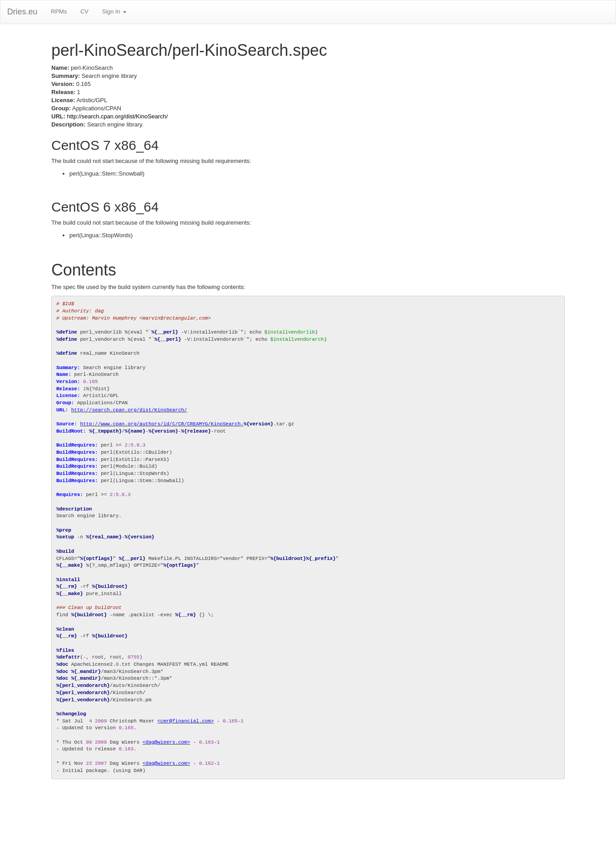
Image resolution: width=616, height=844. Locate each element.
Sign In (114, 11)
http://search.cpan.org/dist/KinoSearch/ (118, 116)
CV (84, 11)
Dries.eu (22, 12)
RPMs (59, 11)
